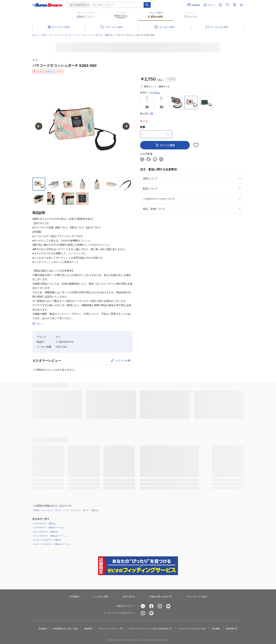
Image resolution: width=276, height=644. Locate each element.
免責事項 (88, 629)
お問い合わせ (129, 597)
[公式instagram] (160, 606)
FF (152, 114)
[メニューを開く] (241, 5)
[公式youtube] (168, 606)
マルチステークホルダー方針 (192, 629)
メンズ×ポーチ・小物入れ (46, 532)
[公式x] (143, 606)
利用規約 (43, 629)
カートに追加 (165, 145)
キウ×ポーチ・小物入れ (45, 523)
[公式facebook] (151, 606)
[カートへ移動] (234, 5)
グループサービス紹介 (197, 597)
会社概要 (216, 629)
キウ (35, 60)
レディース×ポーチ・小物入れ (48, 540)
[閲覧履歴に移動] (220, 5)
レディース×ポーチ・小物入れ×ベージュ (53, 544)
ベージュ (155, 93)
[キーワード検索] (147, 5)
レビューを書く (124, 360)
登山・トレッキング (52, 35)
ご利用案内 (74, 597)
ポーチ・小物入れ (104, 35)
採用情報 (232, 629)
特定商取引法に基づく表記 (65, 629)
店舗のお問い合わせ (161, 597)
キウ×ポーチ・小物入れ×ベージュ (50, 528)
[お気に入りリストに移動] (227, 5)
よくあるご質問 (101, 597)
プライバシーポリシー (111, 629)
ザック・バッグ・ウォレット (79, 35)
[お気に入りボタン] (196, 145)
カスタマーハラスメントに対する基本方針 (150, 629)
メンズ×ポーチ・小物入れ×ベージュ (51, 536)
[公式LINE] (151, 613)
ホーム (36, 35)
